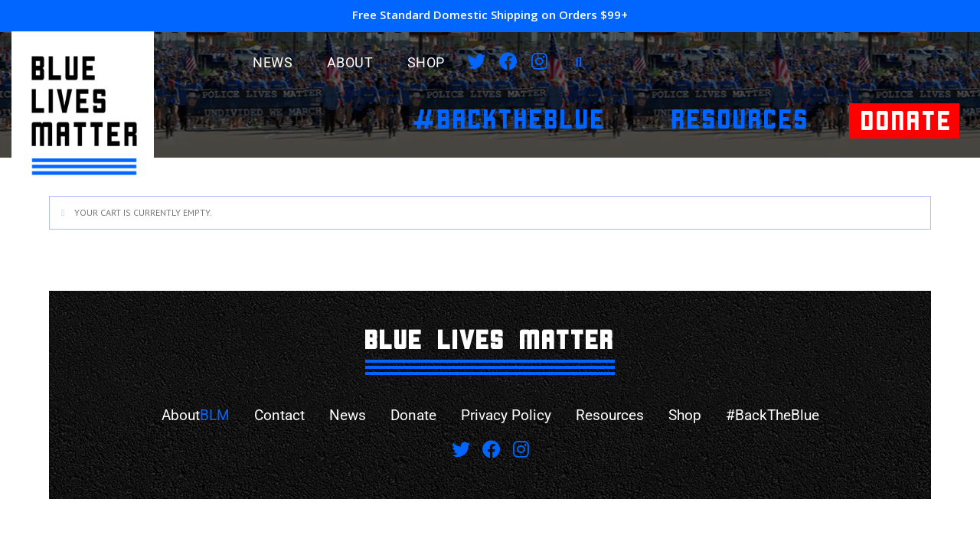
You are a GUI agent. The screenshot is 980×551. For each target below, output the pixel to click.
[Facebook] (508, 62)
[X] (476, 62)
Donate (410, 415)
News (273, 62)
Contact (272, 415)
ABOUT (350, 62)
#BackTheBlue (782, 415)
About (185, 415)
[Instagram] (539, 62)
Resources (614, 415)
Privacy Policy (506, 415)
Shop (426, 62)
